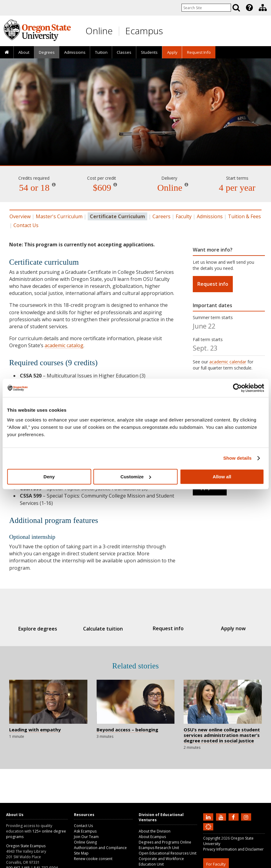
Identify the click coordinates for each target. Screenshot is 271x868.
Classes (124, 52)
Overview (20, 216)
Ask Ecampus (85, 831)
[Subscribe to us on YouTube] (222, 817)
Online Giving (85, 842)
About (24, 52)
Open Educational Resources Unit (168, 853)
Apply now (227, 628)
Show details (238, 458)
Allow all (222, 477)
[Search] (236, 8)
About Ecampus (152, 837)
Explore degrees (44, 629)
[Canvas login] (208, 832)
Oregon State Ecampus (26, 846)
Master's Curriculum (59, 216)
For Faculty (216, 864)
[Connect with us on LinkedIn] (209, 817)
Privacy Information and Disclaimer (233, 849)
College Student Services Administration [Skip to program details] (135, 141)
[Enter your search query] (206, 8)
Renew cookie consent (93, 859)
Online (99, 31)
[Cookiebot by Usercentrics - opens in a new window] (237, 388)
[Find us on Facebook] (234, 817)
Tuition (101, 52)
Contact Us (26, 225)
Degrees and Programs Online (165, 842)
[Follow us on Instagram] (247, 817)
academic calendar (228, 362)
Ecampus (144, 31)
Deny (49, 477)
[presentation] (249, 8)
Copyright (212, 838)
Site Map (81, 853)
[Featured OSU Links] (249, 8)
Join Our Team (86, 837)
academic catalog (64, 345)
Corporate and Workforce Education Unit (161, 861)
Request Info (199, 52)
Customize (136, 477)
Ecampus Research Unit (159, 848)
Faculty (184, 216)
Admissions (75, 52)
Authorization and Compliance (100, 848)
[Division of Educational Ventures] (263, 8)
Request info (213, 284)
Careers (161, 216)
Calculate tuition (105, 629)
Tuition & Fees (244, 216)
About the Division (155, 831)
